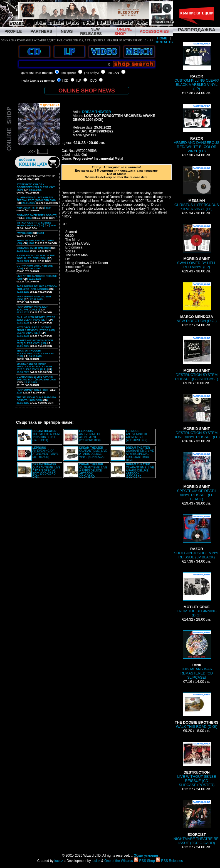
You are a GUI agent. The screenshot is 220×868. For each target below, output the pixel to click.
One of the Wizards (119, 861)
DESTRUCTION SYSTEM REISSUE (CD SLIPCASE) (197, 358)
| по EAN (113, 73)
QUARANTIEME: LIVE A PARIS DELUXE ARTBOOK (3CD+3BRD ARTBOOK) (86, 472)
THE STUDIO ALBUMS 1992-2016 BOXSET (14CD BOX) (47, 436)
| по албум (91, 73)
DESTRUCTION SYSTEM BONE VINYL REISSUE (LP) (197, 417)
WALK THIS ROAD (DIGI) (197, 711)
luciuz (59, 861)
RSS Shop (144, 861)
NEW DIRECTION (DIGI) (197, 303)
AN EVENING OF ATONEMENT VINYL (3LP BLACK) (45, 452)
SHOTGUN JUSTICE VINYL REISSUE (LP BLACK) (196, 537)
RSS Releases (169, 861)
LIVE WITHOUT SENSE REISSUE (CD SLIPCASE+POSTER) (196, 764)
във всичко (44, 73)
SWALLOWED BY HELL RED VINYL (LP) (197, 247)
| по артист (68, 73)
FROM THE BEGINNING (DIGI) (197, 595)
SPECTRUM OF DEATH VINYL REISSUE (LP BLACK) (197, 477)
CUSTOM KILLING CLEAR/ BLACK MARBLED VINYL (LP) (197, 66)
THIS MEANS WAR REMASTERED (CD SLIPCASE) (197, 655)
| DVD (93, 81)
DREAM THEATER (96, 112)
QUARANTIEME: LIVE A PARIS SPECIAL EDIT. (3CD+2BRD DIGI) (140, 454)
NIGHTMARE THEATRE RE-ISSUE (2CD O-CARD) (197, 822)
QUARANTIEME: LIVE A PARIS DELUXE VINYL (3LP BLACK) (93, 452)
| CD (65, 81)
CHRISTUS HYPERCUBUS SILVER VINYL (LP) (197, 189)
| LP (79, 81)
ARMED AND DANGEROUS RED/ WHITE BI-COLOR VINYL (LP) (197, 128)
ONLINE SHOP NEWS (87, 91)
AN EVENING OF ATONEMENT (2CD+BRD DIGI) (90, 436)
